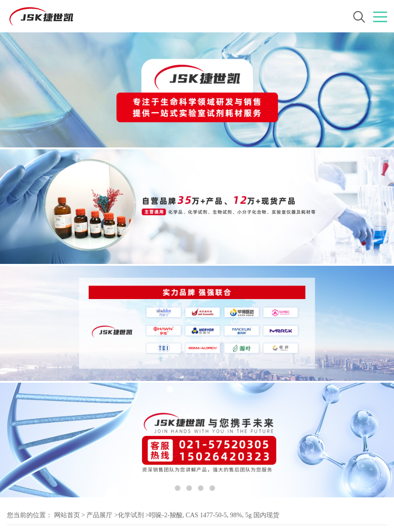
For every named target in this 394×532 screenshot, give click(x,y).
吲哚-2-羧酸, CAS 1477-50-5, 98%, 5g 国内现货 (214, 515)
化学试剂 (131, 515)
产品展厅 (99, 515)
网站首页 (67, 515)
